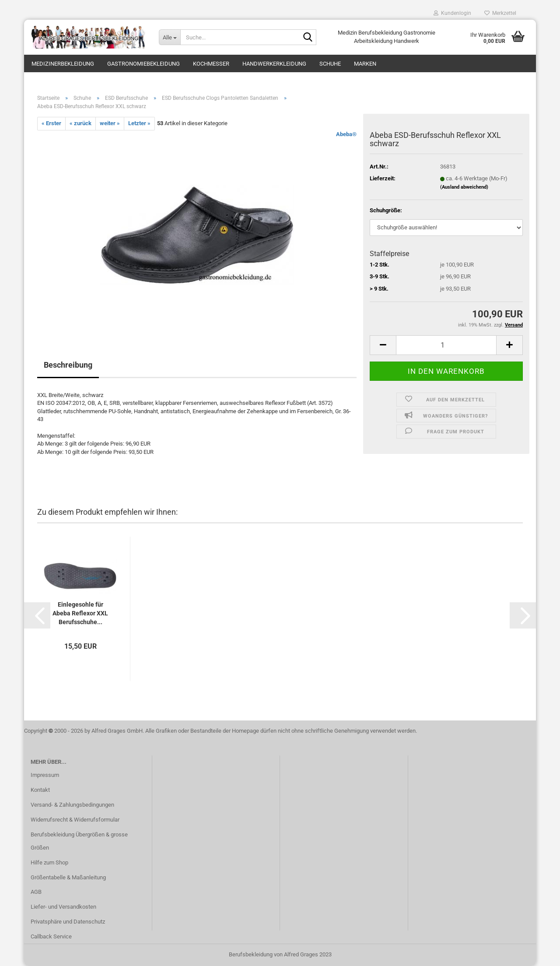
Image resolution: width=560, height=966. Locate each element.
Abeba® (346, 134)
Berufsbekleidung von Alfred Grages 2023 (280, 954)
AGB (36, 892)
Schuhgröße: (386, 210)
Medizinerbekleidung (63, 64)
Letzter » (139, 123)
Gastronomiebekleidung (143, 64)
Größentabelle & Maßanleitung (68, 877)
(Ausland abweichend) (464, 187)
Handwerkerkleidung (274, 64)
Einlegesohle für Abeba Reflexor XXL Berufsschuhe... (80, 613)
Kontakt (40, 790)
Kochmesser (211, 64)
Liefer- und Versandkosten (63, 907)
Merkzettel (500, 13)
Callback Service (51, 936)
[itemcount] (446, 345)
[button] (37, 615)
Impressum (45, 775)
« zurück (80, 123)
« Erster (51, 123)
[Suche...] (170, 37)
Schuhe (330, 64)
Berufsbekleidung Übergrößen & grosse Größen (79, 841)
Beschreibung (68, 365)
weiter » (110, 123)
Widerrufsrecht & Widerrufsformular (75, 820)
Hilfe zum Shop (49, 862)
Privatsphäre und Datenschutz (68, 922)
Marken (365, 64)
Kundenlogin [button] (452, 13)
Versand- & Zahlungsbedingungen (72, 805)
